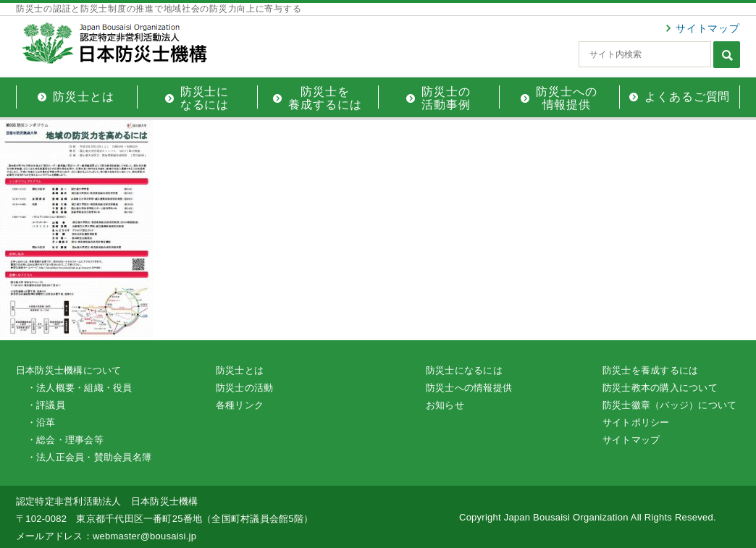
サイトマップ (708, 28)
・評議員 (46, 405)
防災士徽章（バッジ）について (669, 405)
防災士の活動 (244, 388)
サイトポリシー (636, 422)
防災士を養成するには (650, 370)
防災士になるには (464, 370)
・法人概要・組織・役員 (80, 388)
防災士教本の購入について (660, 388)
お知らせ (445, 405)
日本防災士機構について (69, 370)
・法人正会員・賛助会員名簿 (89, 457)
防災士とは (240, 370)
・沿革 (41, 422)
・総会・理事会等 (65, 440)
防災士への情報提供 (469, 388)
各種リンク (240, 405)
